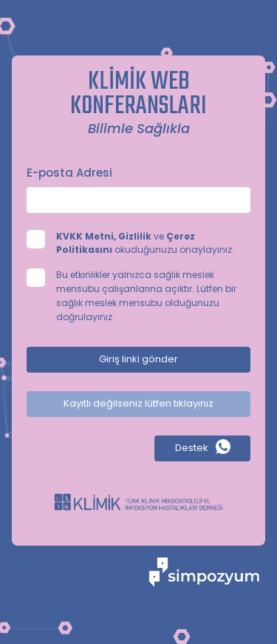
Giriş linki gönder (138, 359)
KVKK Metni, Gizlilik (104, 236)
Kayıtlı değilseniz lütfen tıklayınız (138, 403)
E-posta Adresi (69, 173)
